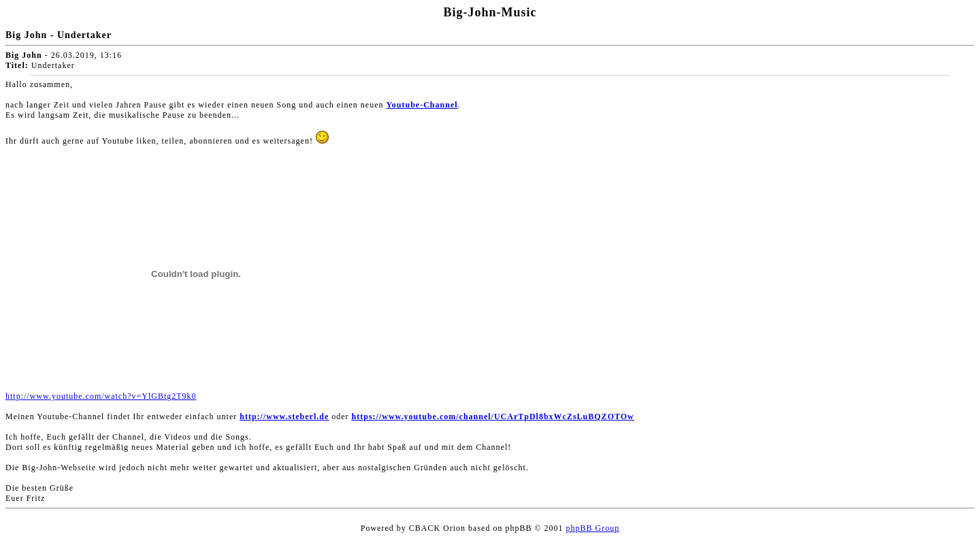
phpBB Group (593, 528)
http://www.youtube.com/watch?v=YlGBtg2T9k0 (101, 396)
